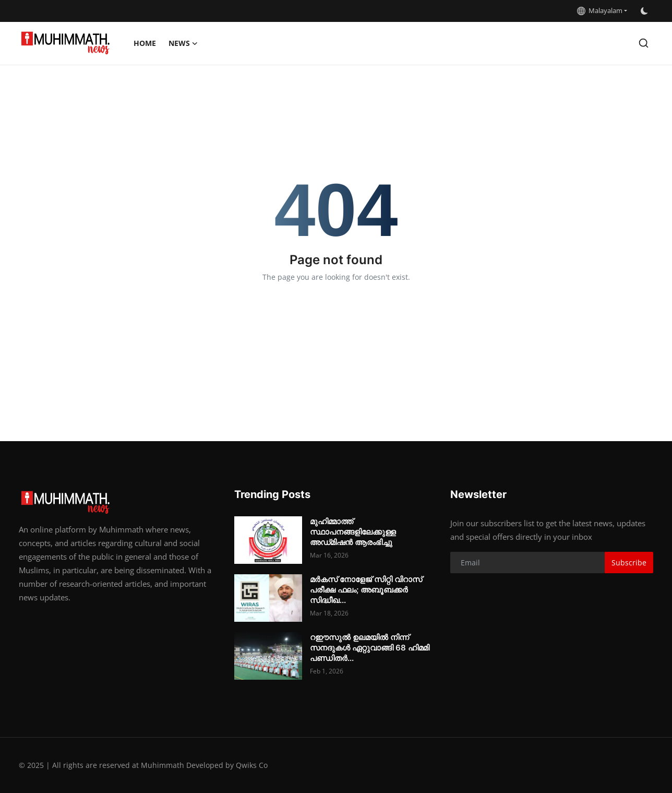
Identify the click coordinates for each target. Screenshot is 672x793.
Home (145, 43)
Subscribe (629, 563)
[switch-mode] (645, 11)
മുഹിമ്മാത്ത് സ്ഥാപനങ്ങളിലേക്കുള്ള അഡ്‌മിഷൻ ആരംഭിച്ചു (353, 532)
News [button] (183, 43)
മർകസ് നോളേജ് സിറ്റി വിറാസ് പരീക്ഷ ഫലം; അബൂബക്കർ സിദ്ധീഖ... (366, 590)
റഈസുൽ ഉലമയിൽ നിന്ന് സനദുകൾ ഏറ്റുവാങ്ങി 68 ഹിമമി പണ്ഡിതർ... (370, 648)
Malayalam (600, 10)
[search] (644, 43)
